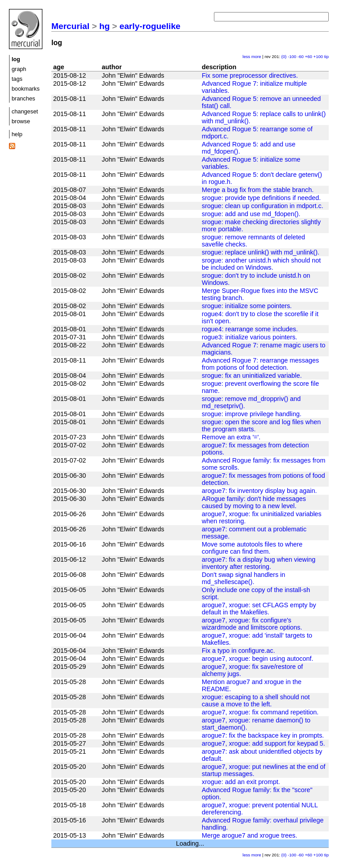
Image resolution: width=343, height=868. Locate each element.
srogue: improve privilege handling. (252, 414)
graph (19, 69)
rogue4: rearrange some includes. (250, 329)
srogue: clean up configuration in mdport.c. (263, 206)
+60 (309, 56)
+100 (318, 56)
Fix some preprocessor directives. (250, 75)
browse (21, 121)
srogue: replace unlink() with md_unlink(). (261, 252)
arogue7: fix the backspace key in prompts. (263, 735)
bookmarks (26, 89)
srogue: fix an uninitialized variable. (252, 376)
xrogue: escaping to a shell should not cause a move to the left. (256, 701)
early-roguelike (150, 26)
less (246, 56)
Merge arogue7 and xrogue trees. (250, 835)
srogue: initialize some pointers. (247, 306)
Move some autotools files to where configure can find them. (252, 548)
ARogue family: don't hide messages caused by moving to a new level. (254, 502)
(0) (284, 56)
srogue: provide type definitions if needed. (261, 198)
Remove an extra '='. (231, 437)
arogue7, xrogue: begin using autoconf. (258, 659)
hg (104, 26)
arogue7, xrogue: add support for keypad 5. (264, 743)
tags (17, 79)
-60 (301, 56)
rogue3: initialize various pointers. (250, 337)
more (256, 56)
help (17, 134)
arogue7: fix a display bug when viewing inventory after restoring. (259, 563)
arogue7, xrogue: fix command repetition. (260, 712)
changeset (25, 111)
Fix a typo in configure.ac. (238, 651)
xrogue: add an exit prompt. (241, 782)
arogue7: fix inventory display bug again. (259, 491)
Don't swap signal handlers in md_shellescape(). (244, 578)
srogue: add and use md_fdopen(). (251, 214)
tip (326, 56)
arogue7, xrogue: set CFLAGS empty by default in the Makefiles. (259, 609)
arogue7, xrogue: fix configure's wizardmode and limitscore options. (252, 624)
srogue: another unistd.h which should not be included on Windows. (261, 264)
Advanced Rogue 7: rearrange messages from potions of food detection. (260, 364)
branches (23, 98)
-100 (292, 56)
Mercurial (70, 26)
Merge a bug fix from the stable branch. (258, 190)
